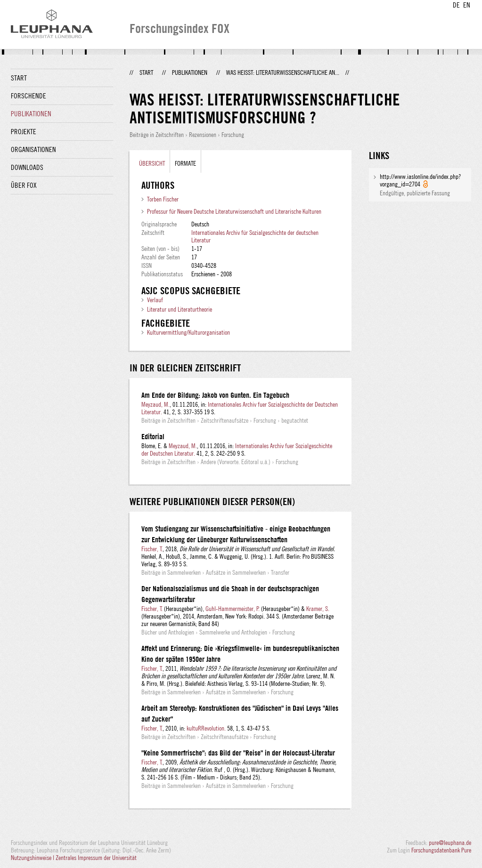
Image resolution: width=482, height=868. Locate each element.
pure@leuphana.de (450, 843)
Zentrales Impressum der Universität (96, 858)
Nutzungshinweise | (33, 858)
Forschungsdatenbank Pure (441, 850)
